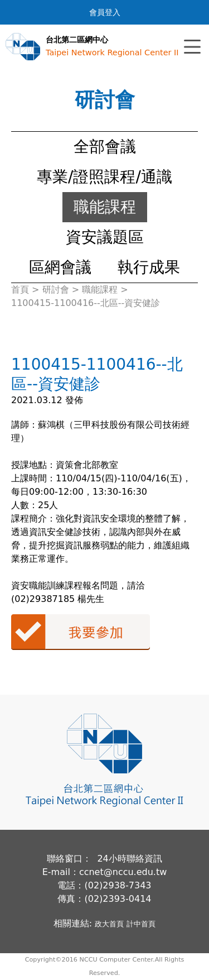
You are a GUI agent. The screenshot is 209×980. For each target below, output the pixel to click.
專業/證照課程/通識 (104, 177)
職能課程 (105, 207)
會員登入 (105, 12)
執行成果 (149, 267)
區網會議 (60, 267)
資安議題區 (105, 237)
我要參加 (81, 632)
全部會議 (105, 147)
